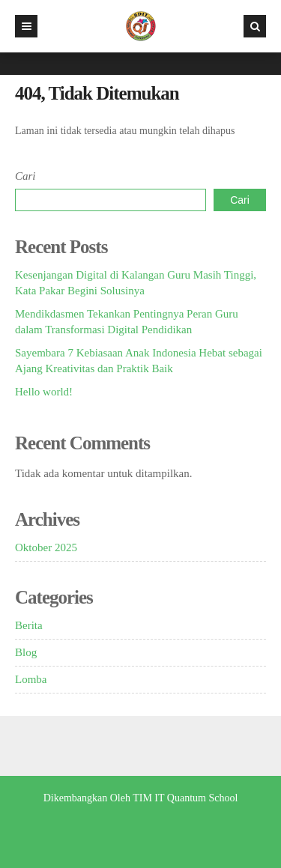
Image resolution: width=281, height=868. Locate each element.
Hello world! (44, 392)
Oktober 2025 (46, 547)
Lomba (31, 679)
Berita (29, 625)
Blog (26, 652)
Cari (25, 176)
